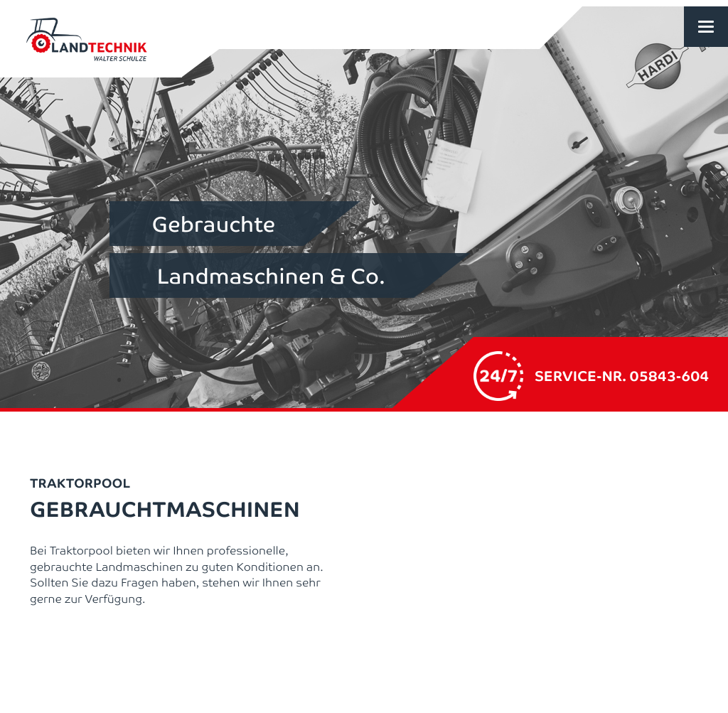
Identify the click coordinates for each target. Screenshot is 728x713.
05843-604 (670, 375)
